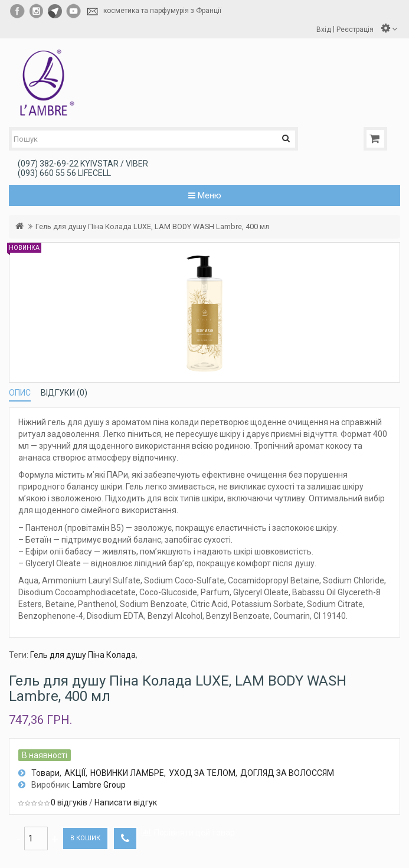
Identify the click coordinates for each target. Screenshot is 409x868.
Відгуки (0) (64, 393)
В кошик (85, 838)
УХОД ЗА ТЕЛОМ (202, 773)
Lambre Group (99, 785)
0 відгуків (69, 802)
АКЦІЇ (75, 773)
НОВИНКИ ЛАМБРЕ (127, 773)
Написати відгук (126, 802)
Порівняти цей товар (194, 833)
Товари (45, 773)
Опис (20, 393)
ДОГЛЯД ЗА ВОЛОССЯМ (287, 773)
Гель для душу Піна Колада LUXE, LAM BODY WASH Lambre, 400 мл (152, 226)
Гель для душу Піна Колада (83, 655)
